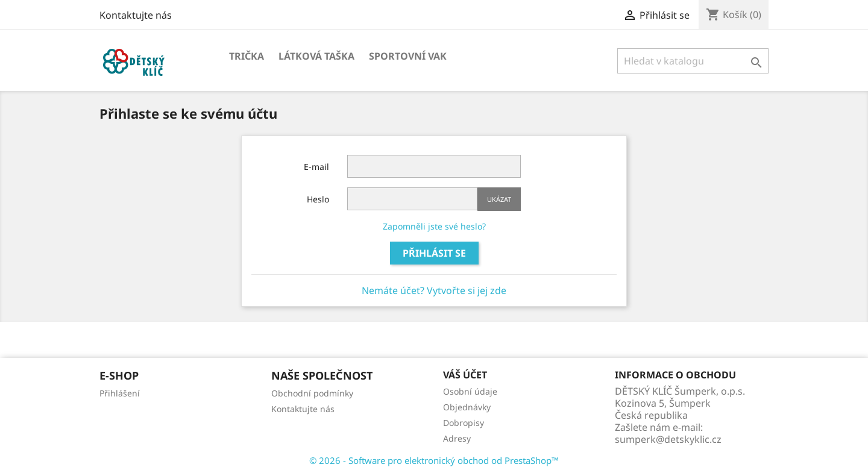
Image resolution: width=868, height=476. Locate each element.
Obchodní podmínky (312, 393)
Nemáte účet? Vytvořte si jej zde (434, 290)
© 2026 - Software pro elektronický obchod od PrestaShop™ (434, 460)
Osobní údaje (470, 391)
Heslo (318, 199)
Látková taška (316, 56)
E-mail (316, 167)
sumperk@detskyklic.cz (668, 439)
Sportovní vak (408, 56)
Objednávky (467, 407)
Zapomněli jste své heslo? (434, 226)
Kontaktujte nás (136, 15)
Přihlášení (120, 393)
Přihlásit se (434, 253)
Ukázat (499, 199)
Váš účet (465, 375)
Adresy (457, 438)
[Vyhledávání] (693, 61)
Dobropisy (464, 423)
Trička (247, 56)
